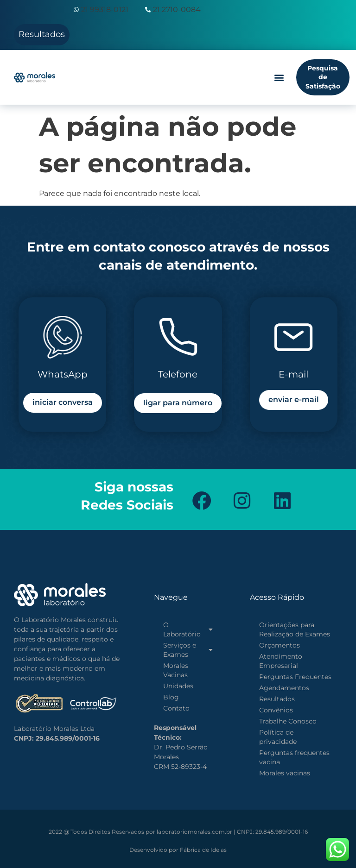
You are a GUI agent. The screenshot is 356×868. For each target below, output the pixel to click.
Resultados (277, 699)
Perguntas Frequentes (295, 677)
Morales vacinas (285, 773)
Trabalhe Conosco (288, 721)
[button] (279, 77)
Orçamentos (280, 645)
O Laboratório (188, 629)
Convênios (276, 710)
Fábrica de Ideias (178, 850)
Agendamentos (284, 688)
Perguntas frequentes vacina (294, 757)
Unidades (178, 686)
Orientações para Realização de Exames (295, 629)
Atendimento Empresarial (281, 661)
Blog (171, 697)
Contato (176, 708)
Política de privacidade (278, 737)
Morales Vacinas (176, 670)
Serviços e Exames (188, 650)
